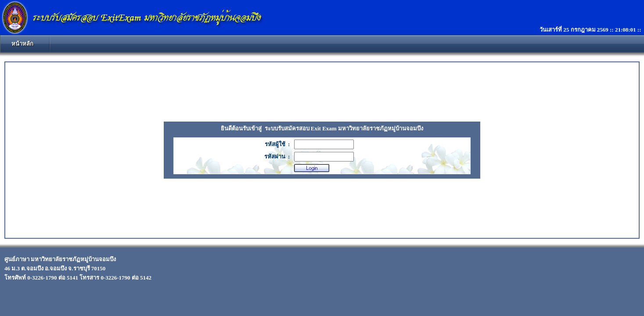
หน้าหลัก (22, 44)
